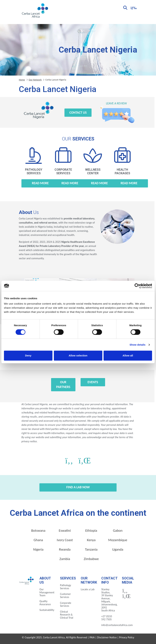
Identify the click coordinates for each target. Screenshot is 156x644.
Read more (40, 183)
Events (93, 382)
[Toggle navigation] (133, 7)
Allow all (128, 355)
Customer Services (65, 595)
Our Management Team (47, 592)
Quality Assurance (45, 603)
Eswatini (65, 531)
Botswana (38, 531)
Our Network (35, 80)
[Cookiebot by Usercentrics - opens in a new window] (137, 286)
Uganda (118, 549)
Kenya (91, 540)
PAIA (92, 637)
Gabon (118, 531)
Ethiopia (91, 531)
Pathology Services (66, 587)
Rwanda (65, 549)
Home (22, 80)
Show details (138, 345)
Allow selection (78, 355)
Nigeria (38, 549)
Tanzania (91, 549)
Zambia (65, 559)
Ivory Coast (65, 540)
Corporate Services (66, 604)
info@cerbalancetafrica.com (117, 625)
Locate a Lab (88, 589)
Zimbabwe (91, 559)
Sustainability (47, 610)
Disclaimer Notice (107, 637)
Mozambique (118, 540)
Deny (28, 355)
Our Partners (63, 385)
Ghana (38, 540)
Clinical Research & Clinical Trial (67, 615)
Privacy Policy (127, 637)
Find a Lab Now (78, 487)
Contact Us (78, 113)
